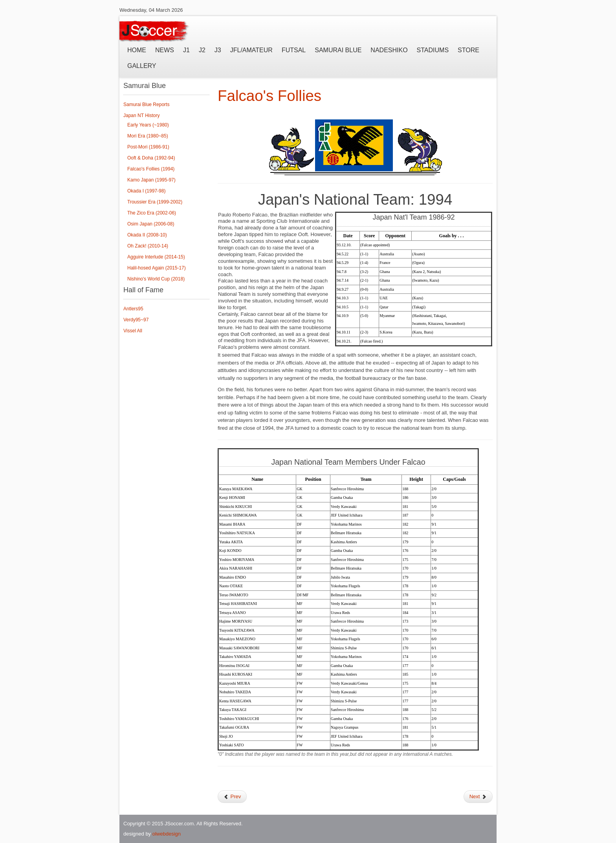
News (165, 50)
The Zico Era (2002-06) (152, 213)
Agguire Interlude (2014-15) (156, 257)
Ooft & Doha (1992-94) (151, 158)
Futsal (294, 50)
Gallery (142, 66)
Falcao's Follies (269, 96)
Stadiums (433, 50)
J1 (186, 50)
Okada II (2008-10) (147, 235)
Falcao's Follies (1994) (151, 169)
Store (468, 50)
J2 (202, 50)
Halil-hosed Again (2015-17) (157, 268)
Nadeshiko (389, 50)
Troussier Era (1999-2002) (155, 202)
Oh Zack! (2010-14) (148, 246)
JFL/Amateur (251, 50)
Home (137, 50)
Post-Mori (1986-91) (148, 147)
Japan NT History (141, 115)
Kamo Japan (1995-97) (151, 180)
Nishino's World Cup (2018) (156, 279)
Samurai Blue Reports (146, 104)
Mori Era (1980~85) (148, 136)
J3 (218, 50)
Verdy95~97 (136, 320)
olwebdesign (167, 834)
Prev (232, 796)
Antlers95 (133, 309)
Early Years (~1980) (148, 125)
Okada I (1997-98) (146, 191)
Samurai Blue (338, 50)
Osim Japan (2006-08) (151, 224)
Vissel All (133, 331)
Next (478, 796)
